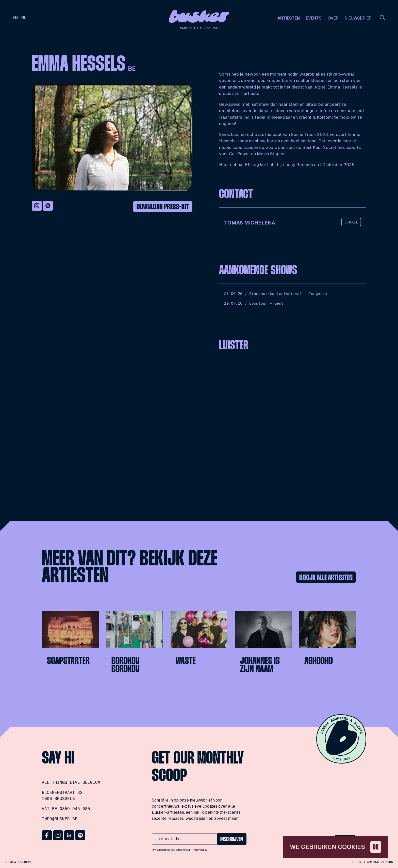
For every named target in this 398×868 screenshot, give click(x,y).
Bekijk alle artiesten (326, 578)
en (15, 18)
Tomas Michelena (250, 223)
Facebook (47, 835)
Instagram (37, 206)
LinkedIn (69, 835)
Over (333, 18)
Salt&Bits (386, 862)
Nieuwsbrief (358, 18)
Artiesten (289, 18)
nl (24, 18)
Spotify (48, 206)
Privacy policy (199, 850)
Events (314, 18)
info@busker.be (60, 819)
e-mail (351, 222)
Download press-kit (163, 207)
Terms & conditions (19, 862)
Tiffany (367, 862)
